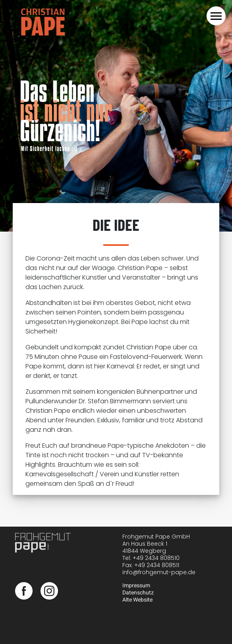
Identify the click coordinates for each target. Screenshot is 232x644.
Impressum (136, 586)
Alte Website (137, 600)
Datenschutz (138, 593)
